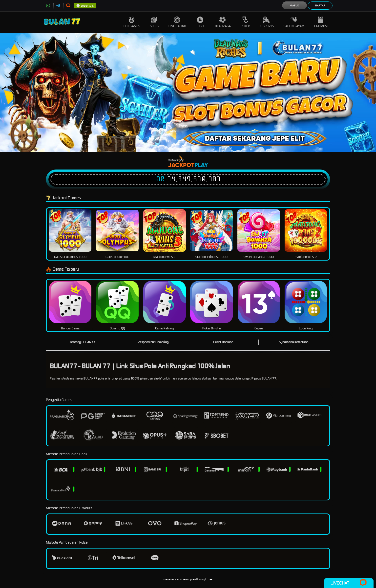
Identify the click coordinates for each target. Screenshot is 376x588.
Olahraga (223, 22)
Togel (201, 22)
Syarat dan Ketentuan (294, 342)
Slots (154, 22)
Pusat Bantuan (223, 342)
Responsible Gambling (153, 342)
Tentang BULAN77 (83, 342)
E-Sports (267, 22)
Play (201, 165)
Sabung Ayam (294, 22)
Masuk (294, 6)
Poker (245, 22)
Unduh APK (85, 6)
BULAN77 (177, 579)
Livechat (349, 583)
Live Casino (177, 22)
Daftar (320, 6)
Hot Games (132, 22)
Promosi (321, 22)
